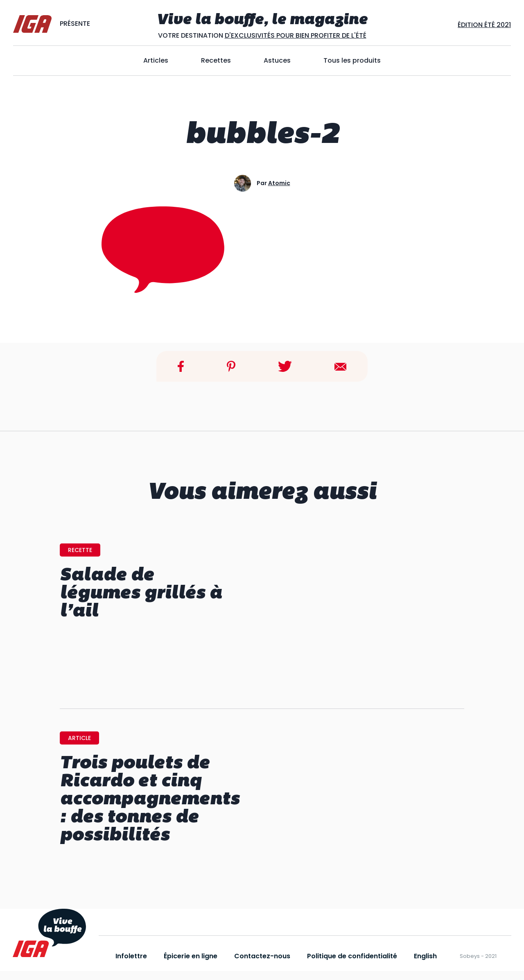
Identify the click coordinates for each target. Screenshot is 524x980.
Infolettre (131, 956)
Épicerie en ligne (191, 956)
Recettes (216, 60)
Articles (156, 60)
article (79, 738)
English (425, 956)
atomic (279, 183)
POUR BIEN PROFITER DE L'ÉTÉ (321, 35)
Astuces (277, 60)
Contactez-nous (262, 956)
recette (80, 550)
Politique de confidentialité (352, 956)
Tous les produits (352, 60)
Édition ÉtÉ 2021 (484, 25)
